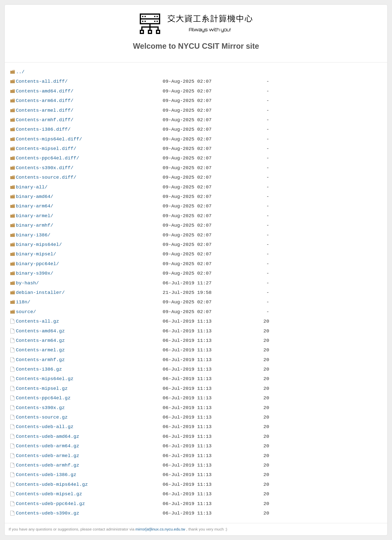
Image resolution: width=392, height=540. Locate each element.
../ (20, 72)
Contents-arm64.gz (40, 340)
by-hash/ (27, 283)
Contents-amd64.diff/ (44, 91)
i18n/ (23, 302)
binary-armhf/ (34, 225)
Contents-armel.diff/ (44, 110)
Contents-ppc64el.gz (43, 398)
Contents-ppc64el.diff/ (47, 158)
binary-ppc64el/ (37, 264)
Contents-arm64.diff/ (44, 101)
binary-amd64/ (34, 197)
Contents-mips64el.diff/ (49, 139)
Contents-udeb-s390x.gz (47, 513)
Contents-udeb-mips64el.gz (52, 484)
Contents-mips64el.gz (44, 379)
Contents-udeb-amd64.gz (47, 436)
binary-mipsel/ (36, 254)
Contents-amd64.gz (40, 331)
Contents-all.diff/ (42, 81)
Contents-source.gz (42, 417)
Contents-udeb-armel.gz (47, 456)
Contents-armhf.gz (40, 360)
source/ (26, 312)
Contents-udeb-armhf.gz (47, 465)
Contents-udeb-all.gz (44, 427)
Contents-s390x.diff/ (44, 168)
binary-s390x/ (34, 273)
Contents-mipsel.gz (42, 388)
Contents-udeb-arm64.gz (47, 446)
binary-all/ (32, 187)
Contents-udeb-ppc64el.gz (50, 504)
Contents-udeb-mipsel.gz (49, 494)
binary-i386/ (33, 235)
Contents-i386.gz (39, 369)
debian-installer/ (40, 292)
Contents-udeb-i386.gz (46, 475)
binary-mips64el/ (39, 245)
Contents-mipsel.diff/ (46, 149)
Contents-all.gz (37, 321)
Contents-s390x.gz (40, 408)
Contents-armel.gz (40, 350)
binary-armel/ (34, 216)
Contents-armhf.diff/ (44, 120)
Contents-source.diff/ (46, 177)
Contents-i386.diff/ (43, 129)
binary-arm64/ (34, 206)
